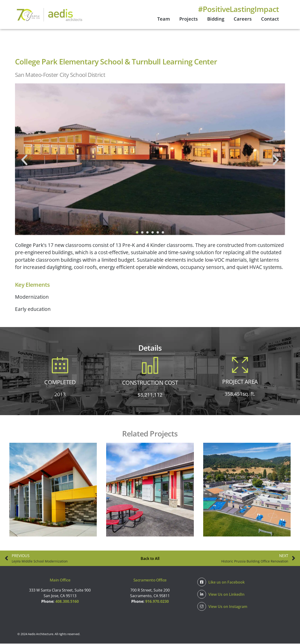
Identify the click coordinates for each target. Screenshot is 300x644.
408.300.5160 (67, 602)
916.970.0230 (157, 602)
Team (164, 19)
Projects (189, 19)
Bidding (216, 19)
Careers (243, 19)
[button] (24, 160)
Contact (270, 19)
